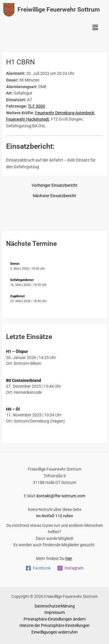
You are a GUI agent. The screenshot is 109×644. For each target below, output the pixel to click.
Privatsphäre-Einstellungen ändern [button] (55, 619)
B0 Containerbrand (24, 380)
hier (69, 558)
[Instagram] (70, 568)
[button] (95, 28)
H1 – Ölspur (17, 351)
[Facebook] (38, 568)
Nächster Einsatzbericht (54, 196)
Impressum (55, 612)
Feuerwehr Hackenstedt (28, 119)
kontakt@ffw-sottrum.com (61, 496)
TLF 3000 (36, 106)
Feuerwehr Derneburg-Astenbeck (65, 113)
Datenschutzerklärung (55, 606)
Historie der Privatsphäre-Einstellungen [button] (54, 625)
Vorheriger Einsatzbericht (54, 186)
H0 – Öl (13, 409)
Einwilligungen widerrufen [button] (54, 632)
